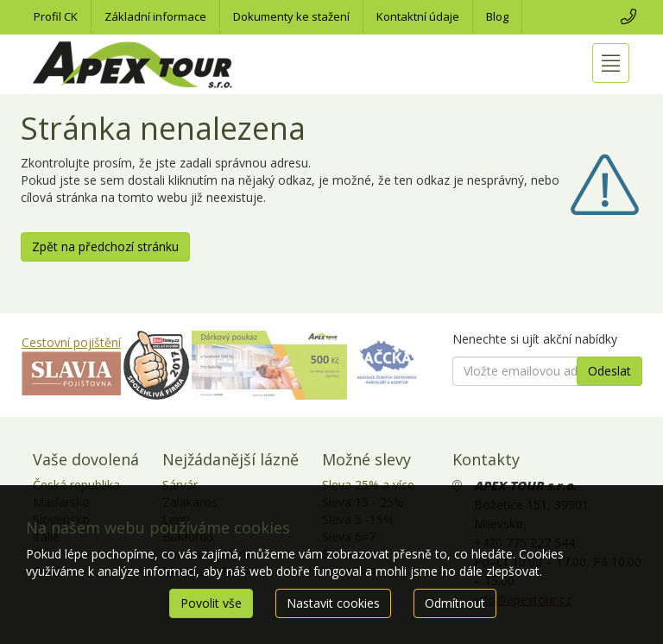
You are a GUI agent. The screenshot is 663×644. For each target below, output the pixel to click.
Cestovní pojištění (71, 342)
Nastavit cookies (333, 603)
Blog (497, 16)
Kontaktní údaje (418, 16)
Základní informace (155, 16)
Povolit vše (211, 603)
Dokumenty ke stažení (291, 16)
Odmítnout (455, 603)
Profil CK (56, 16)
